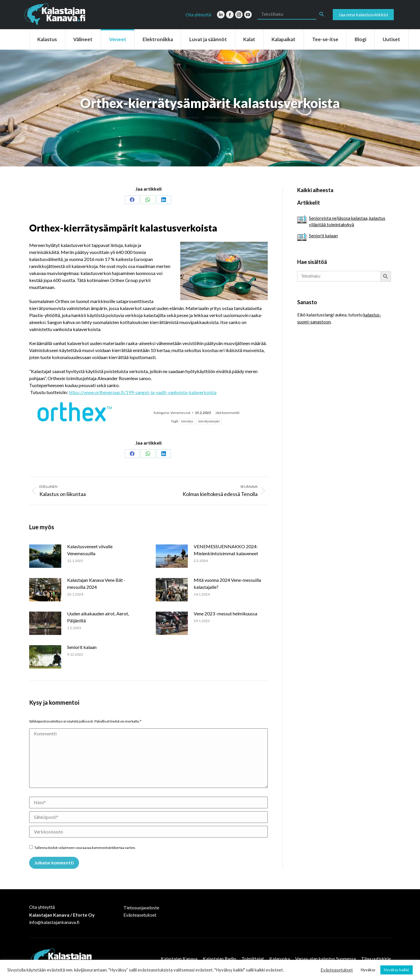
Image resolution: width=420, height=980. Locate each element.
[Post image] (45, 556)
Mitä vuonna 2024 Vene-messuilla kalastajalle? (227, 583)
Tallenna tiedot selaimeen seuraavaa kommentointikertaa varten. (85, 848)
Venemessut (180, 413)
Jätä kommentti (227, 413)
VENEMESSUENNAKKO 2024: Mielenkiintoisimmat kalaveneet (226, 550)
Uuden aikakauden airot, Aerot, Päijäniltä (98, 617)
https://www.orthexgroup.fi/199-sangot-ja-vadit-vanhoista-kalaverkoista (143, 392)
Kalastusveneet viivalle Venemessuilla (90, 550)
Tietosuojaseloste (141, 907)
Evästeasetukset (140, 915)
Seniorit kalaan (82, 647)
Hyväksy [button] (368, 970)
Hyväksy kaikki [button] (397, 970)
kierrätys (187, 421)
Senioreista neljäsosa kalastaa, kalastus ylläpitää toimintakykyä (347, 221)
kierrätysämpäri (209, 421)
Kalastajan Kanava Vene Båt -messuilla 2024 (96, 583)
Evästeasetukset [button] (337, 970)
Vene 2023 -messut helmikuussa (225, 613)
